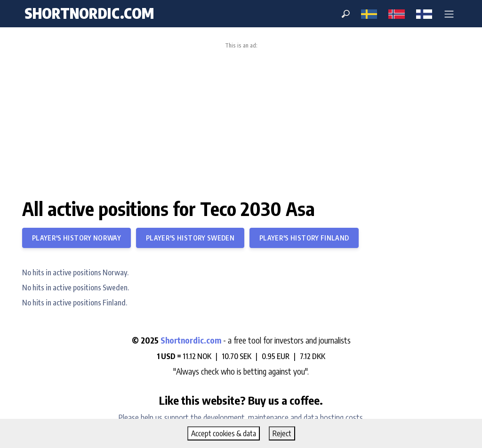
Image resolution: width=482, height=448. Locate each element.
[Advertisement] (241, 120)
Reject (282, 433)
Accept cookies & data (224, 433)
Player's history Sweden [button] (190, 238)
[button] (449, 14)
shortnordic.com (89, 13)
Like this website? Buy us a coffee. (241, 400)
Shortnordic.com (191, 340)
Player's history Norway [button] (76, 238)
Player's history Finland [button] (304, 238)
